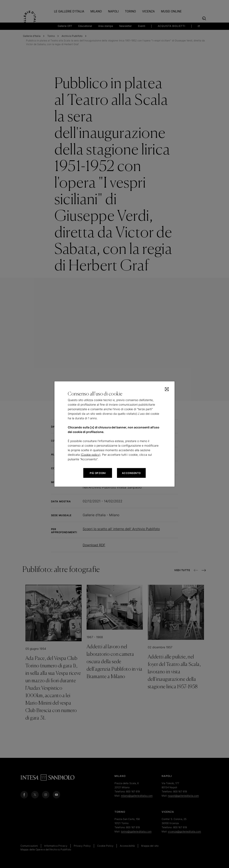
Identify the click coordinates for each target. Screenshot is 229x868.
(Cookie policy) (91, 455)
